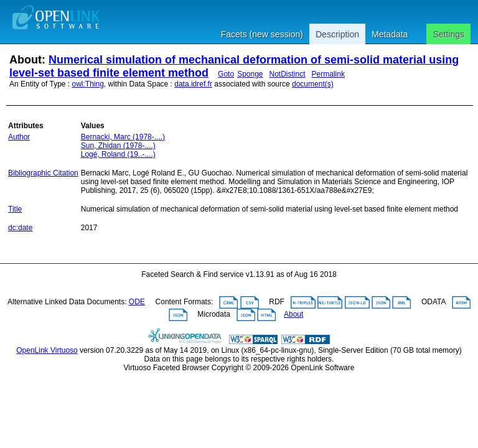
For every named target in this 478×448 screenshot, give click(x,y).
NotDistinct (288, 74)
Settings (448, 34)
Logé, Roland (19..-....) (118, 154)
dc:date (20, 228)
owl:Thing (88, 84)
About (293, 314)
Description (337, 34)
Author (19, 137)
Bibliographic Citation (43, 173)
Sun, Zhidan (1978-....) (118, 146)
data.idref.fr (193, 84)
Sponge (250, 74)
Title (15, 209)
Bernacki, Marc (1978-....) (123, 137)
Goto (226, 74)
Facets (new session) (262, 34)
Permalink (328, 74)
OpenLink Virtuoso (47, 350)
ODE (137, 302)
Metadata (390, 34)
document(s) (313, 84)
